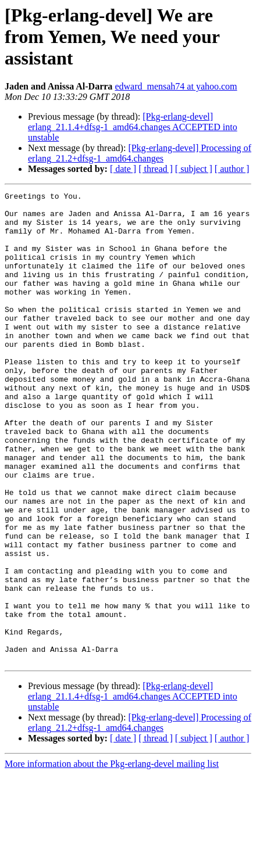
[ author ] (232, 169)
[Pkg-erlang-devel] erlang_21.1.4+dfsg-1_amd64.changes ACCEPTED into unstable (133, 127)
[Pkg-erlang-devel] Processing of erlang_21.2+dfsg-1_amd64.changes (140, 153)
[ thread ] (156, 169)
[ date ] (123, 169)
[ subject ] (194, 169)
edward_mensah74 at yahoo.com (176, 86)
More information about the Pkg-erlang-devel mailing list (112, 858)
